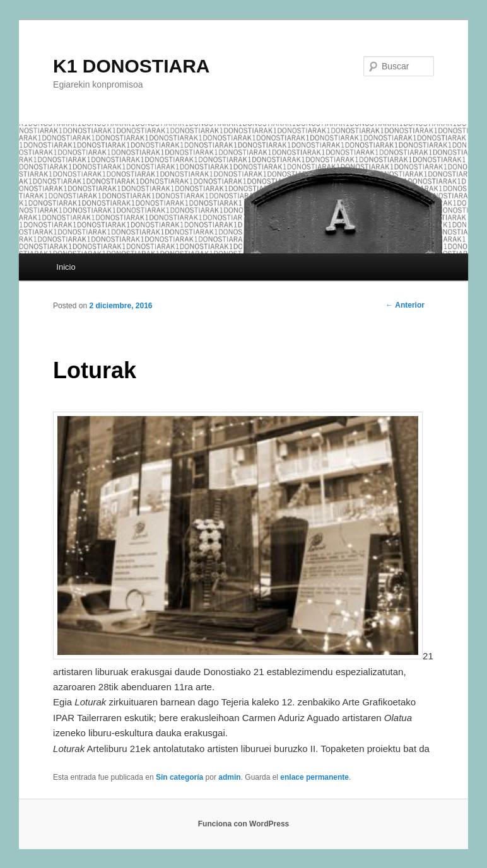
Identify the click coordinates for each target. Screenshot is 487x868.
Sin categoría (179, 777)
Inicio (66, 267)
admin (229, 777)
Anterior (405, 305)
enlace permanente (314, 777)
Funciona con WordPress (243, 824)
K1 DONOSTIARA (131, 66)
